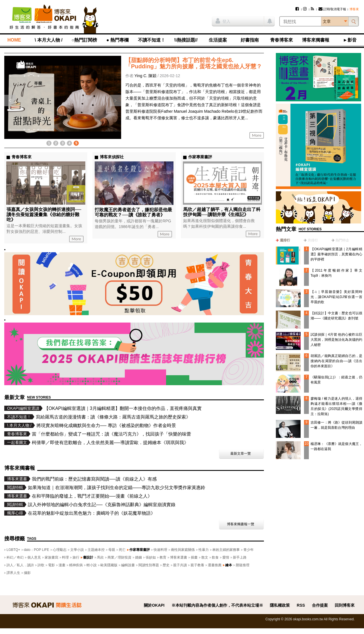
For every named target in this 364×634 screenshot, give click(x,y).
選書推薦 (215, 565)
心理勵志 (60, 550)
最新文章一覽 (241, 454)
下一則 (115, 100)
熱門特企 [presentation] (342, 240)
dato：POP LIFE (37, 550)
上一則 (10, 100)
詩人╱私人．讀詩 (20, 565)
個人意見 (34, 557)
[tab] (283, 240)
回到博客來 (345, 605)
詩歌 (41, 565)
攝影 (27, 573)
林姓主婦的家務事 (226, 550)
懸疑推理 (243, 565)
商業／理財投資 (119, 557)
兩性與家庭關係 (183, 550)
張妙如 (151, 557)
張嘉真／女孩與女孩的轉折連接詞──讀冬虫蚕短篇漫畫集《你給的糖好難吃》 (44, 215)
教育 (163, 557)
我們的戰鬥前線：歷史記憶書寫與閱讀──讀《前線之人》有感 (94, 479)
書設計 (88, 557)
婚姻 (138, 557)
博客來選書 (179, 557)
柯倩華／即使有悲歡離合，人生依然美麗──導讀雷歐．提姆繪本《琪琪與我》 (110, 443)
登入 (223, 21)
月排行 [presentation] (313, 240)
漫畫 (62, 565)
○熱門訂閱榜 (84, 40)
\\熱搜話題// (186, 40)
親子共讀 (180, 565)
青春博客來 (282, 40)
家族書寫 (51, 557)
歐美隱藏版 (109, 565)
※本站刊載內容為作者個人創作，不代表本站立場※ (217, 605)
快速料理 (160, 550)
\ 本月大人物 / (49, 40)
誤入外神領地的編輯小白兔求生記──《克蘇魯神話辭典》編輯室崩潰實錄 (102, 505)
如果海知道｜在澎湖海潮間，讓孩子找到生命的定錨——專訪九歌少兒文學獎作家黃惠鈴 (117, 488)
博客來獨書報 (316, 40)
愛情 (226, 557)
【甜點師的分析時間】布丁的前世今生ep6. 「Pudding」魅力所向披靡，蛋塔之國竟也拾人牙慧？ (194, 63)
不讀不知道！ (152, 40)
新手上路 (240, 557)
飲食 (215, 557)
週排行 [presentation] (285, 240)
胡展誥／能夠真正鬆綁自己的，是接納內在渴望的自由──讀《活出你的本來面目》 (336, 361)
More (257, 135)
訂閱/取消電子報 (332, 9)
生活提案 (218, 40)
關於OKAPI (154, 605)
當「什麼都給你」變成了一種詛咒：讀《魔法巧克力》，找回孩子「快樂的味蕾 (111, 434)
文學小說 (77, 550)
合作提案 (320, 605)
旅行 (76, 557)
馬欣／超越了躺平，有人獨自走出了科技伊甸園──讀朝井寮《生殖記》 (222, 212)
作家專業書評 (140, 550)
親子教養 (197, 565)
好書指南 (250, 40)
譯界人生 (13, 573)
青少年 (249, 550)
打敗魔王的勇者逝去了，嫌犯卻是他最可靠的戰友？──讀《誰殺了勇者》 (133, 212)
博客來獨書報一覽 (241, 524)
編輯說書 (128, 565)
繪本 (229, 565)
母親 (112, 550)
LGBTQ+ (13, 550)
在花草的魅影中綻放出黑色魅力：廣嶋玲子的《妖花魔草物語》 (92, 513)
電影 (51, 565)
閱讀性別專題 (149, 565)
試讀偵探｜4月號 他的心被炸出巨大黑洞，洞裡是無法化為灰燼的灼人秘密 (336, 340)
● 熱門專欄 (117, 40)
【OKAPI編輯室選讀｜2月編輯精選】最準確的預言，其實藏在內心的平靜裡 (336, 254)
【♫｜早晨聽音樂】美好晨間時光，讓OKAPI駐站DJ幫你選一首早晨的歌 (336, 297)
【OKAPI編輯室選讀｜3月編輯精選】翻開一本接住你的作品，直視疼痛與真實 (123, 408)
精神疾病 (76, 565)
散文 (205, 557)
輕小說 (92, 565)
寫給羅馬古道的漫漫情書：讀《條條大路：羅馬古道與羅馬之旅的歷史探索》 (113, 417)
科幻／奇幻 (15, 557)
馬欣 (100, 557)
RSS (301, 605)
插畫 (194, 557)
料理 (65, 557)
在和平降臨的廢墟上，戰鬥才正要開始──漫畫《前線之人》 (92, 496)
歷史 (166, 565)
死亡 (122, 550)
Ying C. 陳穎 (145, 76)
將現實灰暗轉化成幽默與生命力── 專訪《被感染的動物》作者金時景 (106, 425)
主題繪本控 (96, 550)
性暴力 (204, 550)
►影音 (350, 40)
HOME (14, 40)
